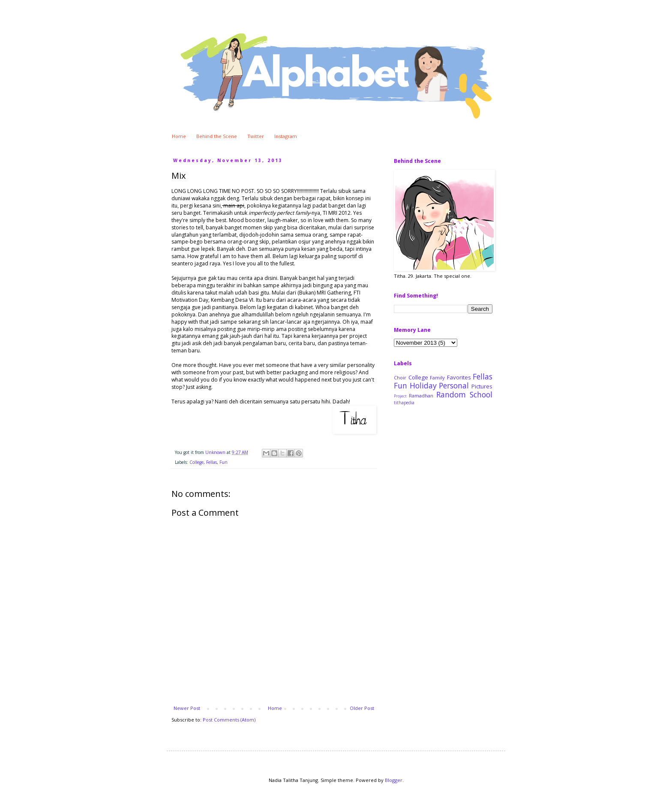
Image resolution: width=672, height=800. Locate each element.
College (196, 462)
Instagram (286, 136)
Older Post (362, 708)
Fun (223, 462)
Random (451, 394)
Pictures (482, 386)
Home (179, 136)
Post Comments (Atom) (229, 720)
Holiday (423, 385)
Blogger (394, 780)
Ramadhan (421, 395)
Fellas (211, 462)
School (481, 394)
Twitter (256, 136)
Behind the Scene (217, 136)
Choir (400, 377)
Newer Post (187, 708)
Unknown (216, 452)
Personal (454, 385)
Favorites (459, 377)
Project (400, 396)
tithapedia (404, 403)
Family (437, 377)
